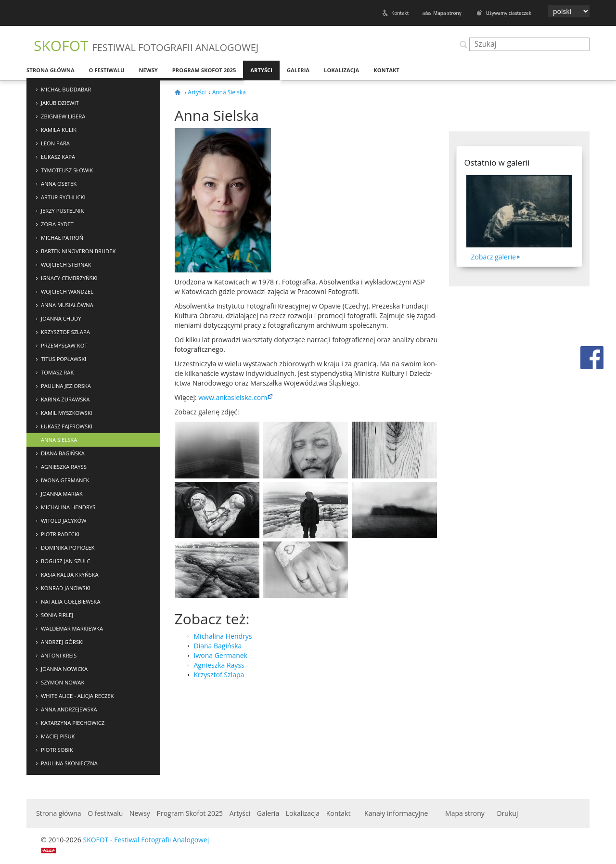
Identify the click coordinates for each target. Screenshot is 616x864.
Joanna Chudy (61, 318)
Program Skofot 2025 (204, 70)
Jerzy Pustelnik (62, 211)
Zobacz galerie (494, 257)
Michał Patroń (62, 238)
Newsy (148, 70)
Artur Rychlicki (63, 197)
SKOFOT (146, 45)
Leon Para (55, 143)
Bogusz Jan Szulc (66, 561)
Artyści (261, 70)
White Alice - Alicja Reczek (77, 696)
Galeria (298, 70)
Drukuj (507, 813)
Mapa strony (447, 13)
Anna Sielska (59, 440)
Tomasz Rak (57, 372)
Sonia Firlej (57, 615)
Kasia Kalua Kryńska (70, 574)
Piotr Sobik (57, 750)
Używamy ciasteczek (509, 13)
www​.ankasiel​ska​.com (233, 397)
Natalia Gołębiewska (71, 601)
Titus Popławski (64, 359)
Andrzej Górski (62, 642)
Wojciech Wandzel (67, 291)
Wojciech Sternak (66, 264)
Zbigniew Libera (63, 116)
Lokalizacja (341, 70)
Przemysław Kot (64, 345)
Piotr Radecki (60, 534)
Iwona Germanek (65, 480)
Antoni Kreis (59, 655)
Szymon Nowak (63, 682)
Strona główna (51, 70)
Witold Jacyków (64, 521)
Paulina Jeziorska (66, 386)
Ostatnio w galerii (497, 162)
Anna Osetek (59, 184)
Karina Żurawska (65, 399)
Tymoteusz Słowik (67, 170)
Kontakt (400, 13)
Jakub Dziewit (60, 103)
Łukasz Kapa (58, 157)
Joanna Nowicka (64, 669)
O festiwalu (107, 70)
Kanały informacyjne (396, 813)
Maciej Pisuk (58, 736)
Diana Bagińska (63, 453)
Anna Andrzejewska (69, 709)
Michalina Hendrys (68, 507)
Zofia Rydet (57, 224)
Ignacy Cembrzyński (69, 278)
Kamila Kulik (59, 130)
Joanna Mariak (62, 494)
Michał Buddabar (66, 89)
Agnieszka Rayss (64, 467)
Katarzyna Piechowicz (73, 723)
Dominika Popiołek (68, 548)
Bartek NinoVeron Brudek (78, 251)
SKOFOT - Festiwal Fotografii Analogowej (146, 840)
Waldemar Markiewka (72, 628)
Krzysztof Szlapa (65, 332)
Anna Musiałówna (67, 305)
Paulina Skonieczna (69, 763)
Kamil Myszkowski (67, 413)
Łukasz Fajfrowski (67, 426)
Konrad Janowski (66, 588)
